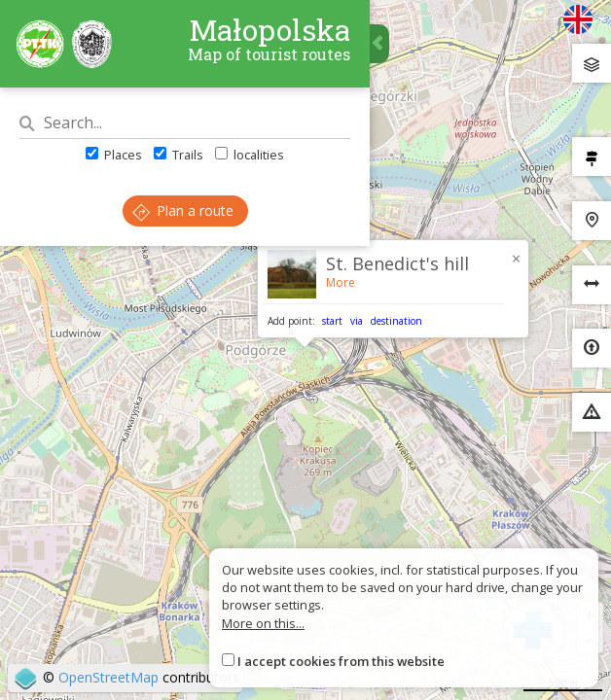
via (357, 321)
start (332, 321)
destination (396, 321)
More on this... (263, 623)
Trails (179, 155)
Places (114, 155)
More (341, 282)
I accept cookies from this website (341, 661)
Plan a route (183, 210)
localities (250, 155)
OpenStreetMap (108, 677)
